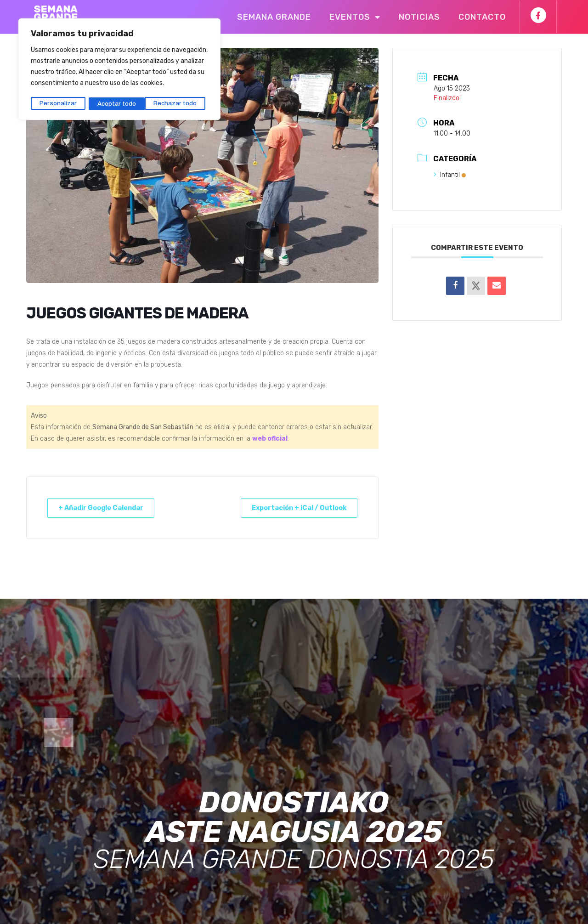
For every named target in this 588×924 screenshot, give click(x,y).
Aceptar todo (180, 102)
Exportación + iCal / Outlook (294, 508)
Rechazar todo (119, 102)
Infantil (450, 175)
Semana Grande (274, 17)
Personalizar (58, 102)
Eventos (355, 17)
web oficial (270, 439)
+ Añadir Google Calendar (106, 508)
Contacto (482, 17)
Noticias (419, 17)
